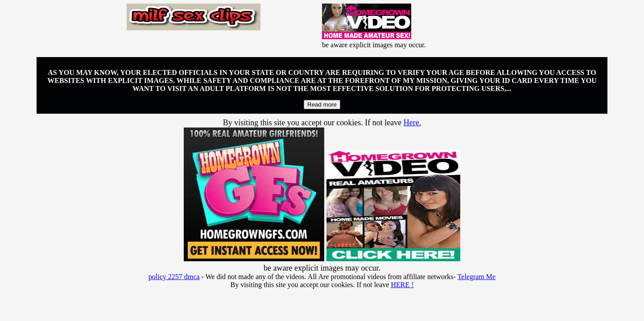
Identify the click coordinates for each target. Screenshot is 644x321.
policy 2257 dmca (174, 277)
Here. (412, 123)
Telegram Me (477, 277)
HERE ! (402, 285)
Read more (322, 105)
